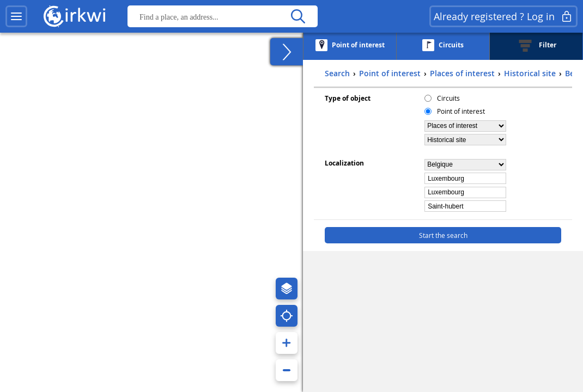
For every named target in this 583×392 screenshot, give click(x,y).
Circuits (448, 98)
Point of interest (461, 111)
